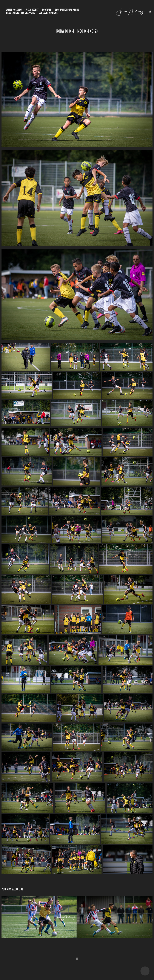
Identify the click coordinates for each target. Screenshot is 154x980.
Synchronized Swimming (67, 10)
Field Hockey (32, 10)
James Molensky (14, 10)
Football (47, 10)
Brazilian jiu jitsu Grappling (21, 13)
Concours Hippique (48, 13)
